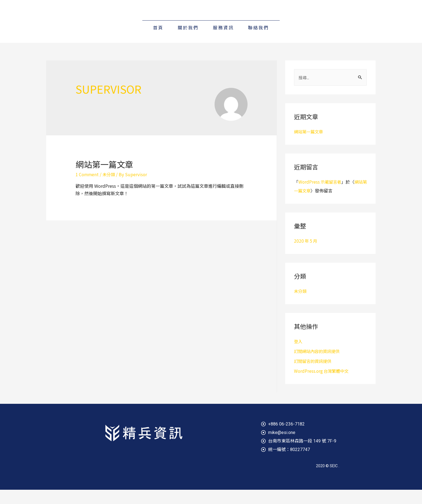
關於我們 (188, 42)
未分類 (110, 189)
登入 (298, 355)
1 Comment (88, 189)
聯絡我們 (259, 42)
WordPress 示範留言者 (321, 196)
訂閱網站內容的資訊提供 (318, 365)
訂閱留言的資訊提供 (314, 375)
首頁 (158, 42)
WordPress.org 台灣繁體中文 (323, 385)
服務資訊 (223, 42)
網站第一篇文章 (104, 178)
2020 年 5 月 (306, 255)
